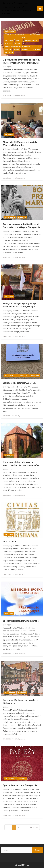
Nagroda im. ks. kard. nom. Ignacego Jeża (20, 46)
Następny (33, 827)
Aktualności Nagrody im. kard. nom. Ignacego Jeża (23, 36)
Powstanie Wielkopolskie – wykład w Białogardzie (21, 702)
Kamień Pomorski (31, 40)
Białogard (9, 40)
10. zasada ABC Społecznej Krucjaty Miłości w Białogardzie (20, 143)
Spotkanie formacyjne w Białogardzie (21, 621)
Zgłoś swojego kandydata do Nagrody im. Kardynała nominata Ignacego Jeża (22, 61)
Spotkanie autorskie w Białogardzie (20, 785)
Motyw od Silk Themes (22, 865)
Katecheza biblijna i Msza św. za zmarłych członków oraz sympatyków (21, 464)
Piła (39, 46)
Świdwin (25, 49)
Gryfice (19, 40)
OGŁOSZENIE (10, 541)
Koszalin (8, 43)
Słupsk (16, 49)
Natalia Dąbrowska (19, 178)
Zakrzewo (9, 52)
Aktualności (10, 32)
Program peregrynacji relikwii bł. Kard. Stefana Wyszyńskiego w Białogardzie (22, 226)
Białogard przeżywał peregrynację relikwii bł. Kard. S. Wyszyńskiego (19, 305)
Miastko (18, 43)
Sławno (8, 49)
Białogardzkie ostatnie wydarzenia (20, 383)
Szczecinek (36, 49)
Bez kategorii (10, 217)
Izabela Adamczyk (19, 96)
